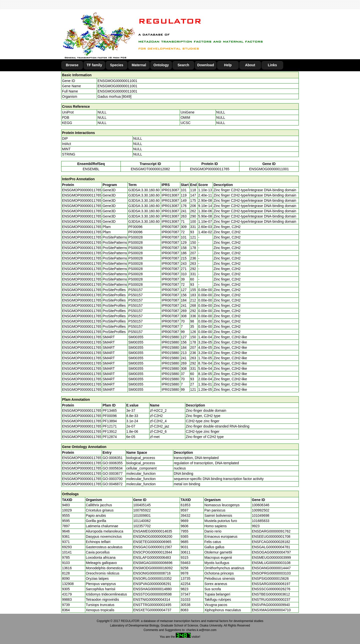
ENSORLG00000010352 (152, 578)
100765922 (142, 510)
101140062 (142, 521)
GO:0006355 (112, 463)
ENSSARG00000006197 (271, 584)
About (250, 65)
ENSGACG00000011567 (153, 547)
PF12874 (110, 437)
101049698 (260, 515)
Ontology (161, 65)
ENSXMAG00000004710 (271, 610)
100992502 (260, 510)
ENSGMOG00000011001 (117, 81)
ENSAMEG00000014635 (153, 531)
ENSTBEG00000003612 (271, 594)
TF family (94, 65)
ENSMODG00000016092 (153, 568)
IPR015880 (170, 337)
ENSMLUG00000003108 (271, 563)
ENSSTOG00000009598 (152, 594)
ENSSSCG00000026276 (271, 589)
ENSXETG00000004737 (152, 610)
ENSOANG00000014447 (271, 568)
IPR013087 (170, 190)
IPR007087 (170, 227)
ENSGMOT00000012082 (150, 169)
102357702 (142, 526)
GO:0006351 (112, 458)
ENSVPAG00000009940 (271, 605)
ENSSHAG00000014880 (152, 589)
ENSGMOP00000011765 (210, 169)
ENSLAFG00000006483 (152, 557)
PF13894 (110, 421)
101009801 (142, 515)
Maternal (139, 65)
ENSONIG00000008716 (152, 573)
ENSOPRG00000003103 (271, 573)
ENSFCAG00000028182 (271, 542)
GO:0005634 (112, 468)
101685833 (260, 521)
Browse (72, 65)
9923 (256, 526)
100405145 (142, 505)
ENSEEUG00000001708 (271, 536)
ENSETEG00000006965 (152, 542)
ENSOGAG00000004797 (271, 552)
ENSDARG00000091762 (271, 531)
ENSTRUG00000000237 (271, 599)
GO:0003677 (112, 473)
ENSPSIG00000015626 (270, 578)
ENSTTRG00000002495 (152, 605)
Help (228, 65)
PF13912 (110, 431)
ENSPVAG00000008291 (152, 584)
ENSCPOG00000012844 (153, 552)
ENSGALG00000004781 (271, 547)
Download (206, 65)
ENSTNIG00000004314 (152, 599)
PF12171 (110, 426)
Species (117, 65)
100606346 (260, 505)
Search (183, 65)
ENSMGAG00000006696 (153, 563)
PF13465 (110, 410)
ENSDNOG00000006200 (153, 536)
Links (272, 65)
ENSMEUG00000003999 (271, 557)
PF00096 (110, 416)
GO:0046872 (112, 484)
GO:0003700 (112, 479)
